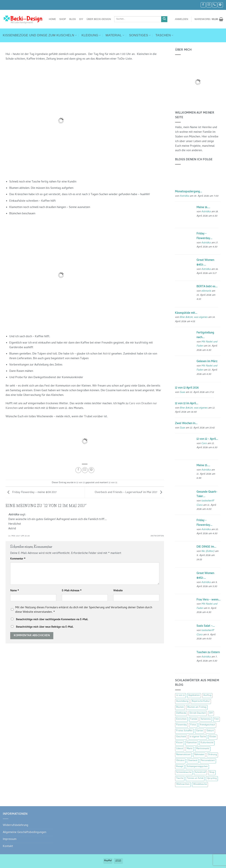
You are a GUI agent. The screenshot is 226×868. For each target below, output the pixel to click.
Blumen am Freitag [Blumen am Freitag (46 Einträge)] (197, 707)
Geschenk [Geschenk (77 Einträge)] (181, 737)
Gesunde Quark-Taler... (207, 494)
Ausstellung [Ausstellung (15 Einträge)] (182, 701)
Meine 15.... (203, 466)
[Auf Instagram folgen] (209, 5)
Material (115, 35)
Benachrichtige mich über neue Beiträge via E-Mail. (45, 627)
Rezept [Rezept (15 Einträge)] (180, 767)
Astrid (107, 354)
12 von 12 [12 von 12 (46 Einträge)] (181, 695)
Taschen (164, 35)
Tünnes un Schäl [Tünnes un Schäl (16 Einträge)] (195, 778)
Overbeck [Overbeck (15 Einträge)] (193, 761)
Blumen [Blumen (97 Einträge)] (180, 707)
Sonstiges (140, 35)
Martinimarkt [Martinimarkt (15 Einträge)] (203, 749)
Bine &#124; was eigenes (194, 317)
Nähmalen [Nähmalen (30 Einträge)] (199, 755)
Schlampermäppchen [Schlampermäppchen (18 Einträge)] (197, 767)
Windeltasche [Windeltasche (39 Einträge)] (200, 784)
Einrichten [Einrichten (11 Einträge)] (181, 719)
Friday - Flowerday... (204, 236)
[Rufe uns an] (215, 5)
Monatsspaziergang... (188, 192)
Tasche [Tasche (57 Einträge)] (180, 778)
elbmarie (206, 291)
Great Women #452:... (205, 576)
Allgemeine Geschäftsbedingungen (25, 832)
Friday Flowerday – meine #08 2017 (31, 492)
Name (15, 591)
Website (118, 591)
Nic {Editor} (208, 551)
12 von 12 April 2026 (187, 388)
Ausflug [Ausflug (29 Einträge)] (207, 695)
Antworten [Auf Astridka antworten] (157, 536)
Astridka (14, 515)
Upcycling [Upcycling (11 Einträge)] (212, 778)
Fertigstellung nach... (205, 335)
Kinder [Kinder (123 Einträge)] (213, 737)
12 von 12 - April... (207, 439)
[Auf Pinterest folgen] (220, 5)
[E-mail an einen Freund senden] (85, 470)
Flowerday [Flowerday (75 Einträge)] (182, 725)
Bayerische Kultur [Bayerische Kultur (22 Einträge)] (201, 701)
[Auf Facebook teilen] (78, 470)
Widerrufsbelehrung (16, 825)
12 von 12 (81, 483)
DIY (81, 19)
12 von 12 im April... (187, 404)
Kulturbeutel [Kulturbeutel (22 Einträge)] (207, 743)
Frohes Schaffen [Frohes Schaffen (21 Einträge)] (184, 731)
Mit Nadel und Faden (207, 344)
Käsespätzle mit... (186, 313)
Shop (63, 19)
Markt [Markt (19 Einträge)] (190, 749)
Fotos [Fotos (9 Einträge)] (193, 725)
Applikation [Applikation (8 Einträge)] (194, 695)
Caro (204, 444)
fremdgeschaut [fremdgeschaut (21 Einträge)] (207, 725)
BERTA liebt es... (207, 287)
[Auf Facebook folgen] (203, 5)
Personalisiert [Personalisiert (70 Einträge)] (208, 761)
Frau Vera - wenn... (208, 600)
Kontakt (8, 846)
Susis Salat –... (206, 626)
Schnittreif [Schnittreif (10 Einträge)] (200, 772)
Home (52, 19)
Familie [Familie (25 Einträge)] (194, 719)
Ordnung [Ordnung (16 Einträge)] (212, 755)
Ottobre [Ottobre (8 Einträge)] (180, 761)
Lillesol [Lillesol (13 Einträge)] (180, 749)
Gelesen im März (207, 362)
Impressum (10, 839)
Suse (182, 392)
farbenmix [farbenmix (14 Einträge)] (206, 719)
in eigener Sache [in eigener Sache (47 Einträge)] (198, 737)
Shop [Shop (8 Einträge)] (212, 772)
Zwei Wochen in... (186, 424)
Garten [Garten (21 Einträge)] (200, 731)
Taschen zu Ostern (208, 653)
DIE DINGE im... (206, 547)
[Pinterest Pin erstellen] (91, 470)
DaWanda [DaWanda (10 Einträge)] (181, 713)
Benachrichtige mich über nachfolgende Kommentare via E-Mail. (52, 620)
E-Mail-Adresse (72, 591)
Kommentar (18, 559)
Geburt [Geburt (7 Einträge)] (210, 731)
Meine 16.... (203, 208)
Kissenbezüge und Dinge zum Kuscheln (40, 35)
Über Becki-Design (99, 19)
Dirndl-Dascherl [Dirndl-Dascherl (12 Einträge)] (198, 713)
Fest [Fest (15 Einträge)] (217, 719)
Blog (73, 19)
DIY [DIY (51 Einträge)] (211, 713)
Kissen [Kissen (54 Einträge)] (180, 743)
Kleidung (91, 35)
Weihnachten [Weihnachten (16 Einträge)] (183, 784)
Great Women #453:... (205, 263)
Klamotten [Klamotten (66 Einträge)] (192, 743)
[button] (182, 19)
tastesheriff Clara (205, 503)
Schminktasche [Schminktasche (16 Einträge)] (184, 772)
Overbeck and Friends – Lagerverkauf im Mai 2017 (129, 492)
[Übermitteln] (164, 19)
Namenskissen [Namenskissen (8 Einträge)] (183, 755)
